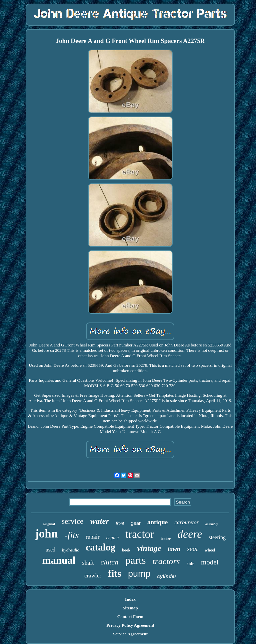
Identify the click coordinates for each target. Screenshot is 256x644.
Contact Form (130, 617)
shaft (88, 563)
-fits (72, 535)
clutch (109, 562)
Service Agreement (130, 634)
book (126, 550)
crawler (93, 576)
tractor (140, 534)
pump (139, 574)
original (49, 524)
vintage (149, 548)
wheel (210, 550)
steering (217, 537)
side (190, 564)
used (50, 550)
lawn (174, 549)
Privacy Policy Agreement (130, 625)
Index (130, 599)
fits (115, 573)
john (46, 534)
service (72, 521)
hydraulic (70, 550)
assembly (211, 524)
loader (166, 538)
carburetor (186, 522)
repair (93, 537)
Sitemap (130, 608)
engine (112, 538)
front (120, 523)
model (210, 562)
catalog (100, 547)
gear (136, 523)
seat (192, 549)
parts (135, 560)
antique (157, 522)
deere (190, 534)
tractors (166, 561)
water (99, 521)
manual (59, 560)
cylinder (167, 576)
